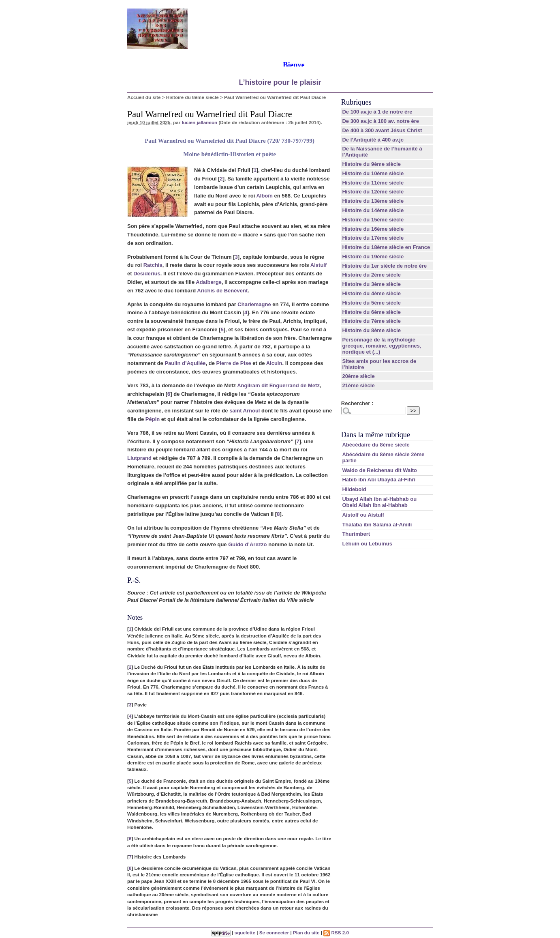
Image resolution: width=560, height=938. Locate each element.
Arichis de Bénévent (222, 291)
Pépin (153, 419)
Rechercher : (357, 403)
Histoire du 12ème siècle (373, 192)
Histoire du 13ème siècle (373, 201)
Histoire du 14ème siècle (373, 210)
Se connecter (274, 933)
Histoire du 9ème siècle (371, 164)
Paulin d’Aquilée (185, 363)
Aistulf (318, 265)
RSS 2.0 (336, 933)
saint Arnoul (245, 411)
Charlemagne (254, 304)
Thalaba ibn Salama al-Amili (377, 525)
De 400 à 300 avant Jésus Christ (382, 130)
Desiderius (147, 274)
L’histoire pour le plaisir (280, 82)
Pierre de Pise (234, 363)
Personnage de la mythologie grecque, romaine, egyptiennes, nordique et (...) (382, 346)
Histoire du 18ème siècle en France (386, 247)
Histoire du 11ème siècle (373, 183)
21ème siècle (358, 385)
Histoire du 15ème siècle (373, 220)
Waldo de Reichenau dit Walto (379, 470)
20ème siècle (358, 376)
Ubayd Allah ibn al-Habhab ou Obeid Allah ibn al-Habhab (379, 502)
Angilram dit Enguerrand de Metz (278, 385)
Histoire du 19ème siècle (373, 257)
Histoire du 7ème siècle (371, 321)
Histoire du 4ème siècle (371, 293)
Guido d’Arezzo (247, 544)
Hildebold (354, 489)
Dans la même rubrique (376, 435)
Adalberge (209, 282)
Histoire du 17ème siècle (373, 238)
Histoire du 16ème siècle (373, 229)
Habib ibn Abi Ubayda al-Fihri (379, 480)
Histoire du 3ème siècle (371, 284)
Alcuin (274, 363)
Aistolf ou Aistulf (363, 515)
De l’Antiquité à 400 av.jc (373, 140)
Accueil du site (144, 97)
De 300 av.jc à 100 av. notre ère (380, 121)
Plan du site (306, 933)
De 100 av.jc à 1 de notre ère (377, 112)
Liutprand (139, 458)
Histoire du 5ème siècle (371, 303)
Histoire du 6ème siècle (371, 312)
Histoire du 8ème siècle (192, 97)
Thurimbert (356, 534)
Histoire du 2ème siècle (371, 275)
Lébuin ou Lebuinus (367, 544)
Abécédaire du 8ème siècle (376, 445)
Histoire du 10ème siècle (373, 173)
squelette (245, 933)
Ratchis (153, 265)
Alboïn (264, 196)
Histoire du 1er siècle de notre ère (384, 266)
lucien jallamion (199, 122)
